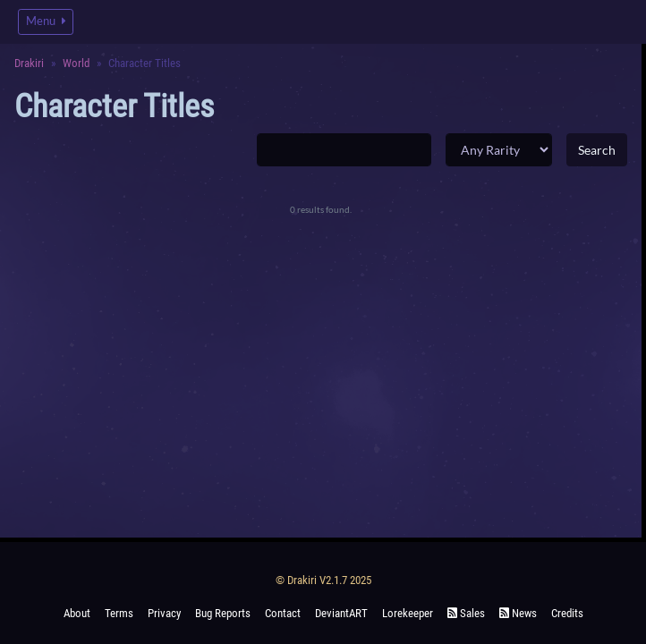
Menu (46, 21)
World (76, 63)
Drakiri (29, 63)
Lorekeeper (408, 613)
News (518, 613)
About (77, 613)
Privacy (164, 613)
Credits (567, 613)
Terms (119, 613)
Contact (283, 613)
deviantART (341, 613)
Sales (466, 613)
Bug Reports (223, 613)
